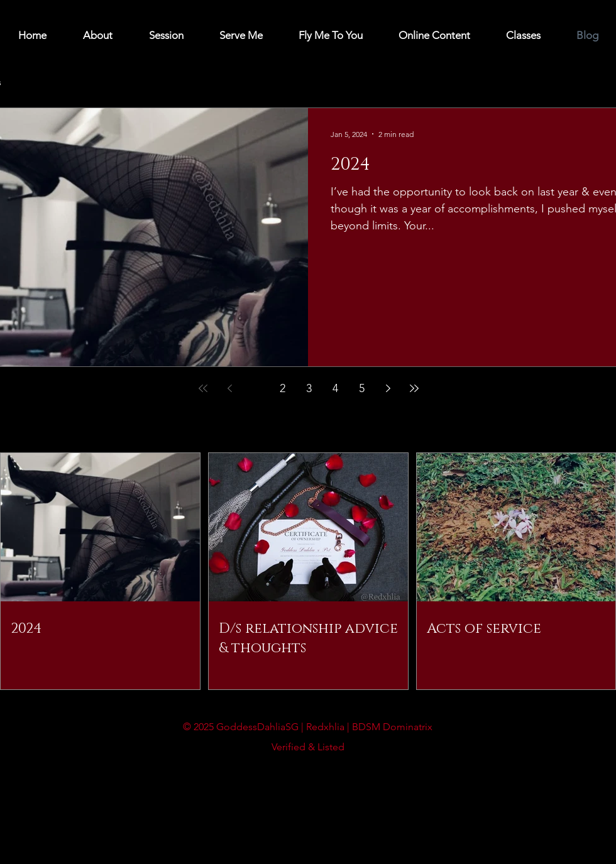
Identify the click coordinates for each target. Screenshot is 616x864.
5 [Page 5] (362, 388)
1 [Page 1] (256, 388)
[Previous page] (229, 388)
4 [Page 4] (335, 388)
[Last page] (414, 388)
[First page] (203, 388)
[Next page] (388, 388)
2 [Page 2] (283, 388)
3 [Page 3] (309, 388)
